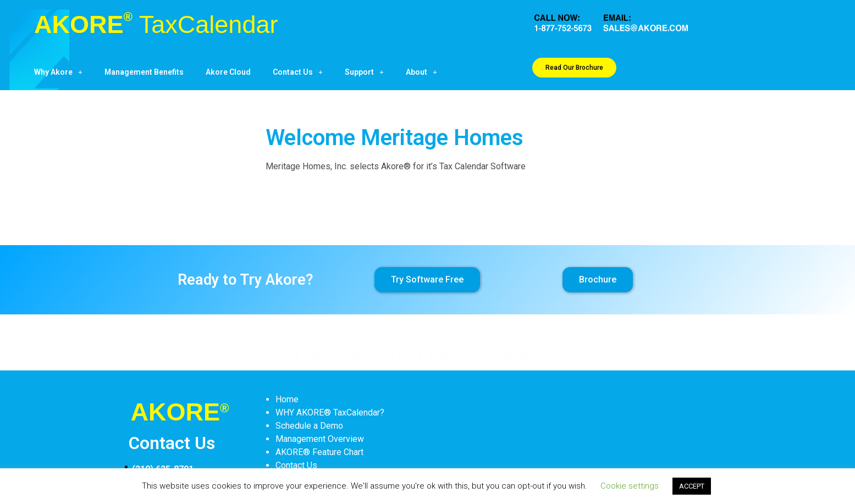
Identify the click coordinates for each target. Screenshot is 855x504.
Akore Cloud (228, 72)
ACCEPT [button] (692, 486)
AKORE (156, 24)
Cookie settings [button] (630, 486)
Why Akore (58, 72)
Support (364, 72)
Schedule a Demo (309, 426)
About (421, 72)
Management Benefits (144, 72)
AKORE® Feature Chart (319, 452)
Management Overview (320, 439)
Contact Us (298, 72)
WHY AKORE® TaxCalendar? (330, 412)
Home (287, 399)
